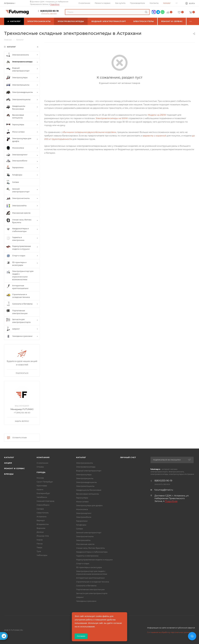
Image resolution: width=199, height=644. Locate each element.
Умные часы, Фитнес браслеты (90, 548)
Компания (43, 457)
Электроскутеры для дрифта (89, 505)
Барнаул (41, 520)
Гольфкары (81, 525)
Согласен (81, 636)
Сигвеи (80, 529)
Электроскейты (83, 540)
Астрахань (42, 516)
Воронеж (41, 528)
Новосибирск (43, 505)
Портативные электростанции (90, 589)
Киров (40, 540)
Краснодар (42, 486)
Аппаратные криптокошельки (90, 578)
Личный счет (128, 457)
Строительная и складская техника (93, 582)
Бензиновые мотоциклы (87, 494)
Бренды (9, 474)
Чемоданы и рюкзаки (86, 601)
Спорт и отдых (83, 563)
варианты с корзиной (155, 136)
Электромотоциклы (85, 486)
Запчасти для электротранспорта (92, 593)
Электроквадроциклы (86, 482)
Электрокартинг (84, 513)
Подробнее (55, 4)
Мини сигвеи (82, 502)
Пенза (40, 544)
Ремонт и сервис (14, 468)
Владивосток (43, 524)
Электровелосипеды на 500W (112, 118)
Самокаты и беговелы (86, 586)
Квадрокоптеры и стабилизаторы (92, 552)
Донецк (40, 532)
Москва (40, 478)
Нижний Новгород (45, 501)
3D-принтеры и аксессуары (89, 567)
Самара (40, 509)
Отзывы (40, 467)
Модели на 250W (157, 115)
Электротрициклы (85, 478)
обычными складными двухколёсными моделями (89, 132)
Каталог (9, 457)
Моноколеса (82, 509)
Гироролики (82, 521)
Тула (39, 551)
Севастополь (43, 513)
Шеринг (80, 597)
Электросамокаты (85, 463)
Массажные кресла (85, 544)
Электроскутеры (84, 475)
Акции (8, 463)
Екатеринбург (43, 493)
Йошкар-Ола (43, 536)
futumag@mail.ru (164, 490)
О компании (42, 463)
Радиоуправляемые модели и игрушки (94, 560)
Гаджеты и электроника (87, 556)
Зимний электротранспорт (89, 533)
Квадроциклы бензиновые (89, 490)
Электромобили (84, 517)
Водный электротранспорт (89, 471)
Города (41, 472)
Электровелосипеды (86, 467)
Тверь (39, 547)
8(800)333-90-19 (49, 11)
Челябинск (42, 497)
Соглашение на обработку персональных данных (169, 632)
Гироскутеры (82, 498)
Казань (40, 489)
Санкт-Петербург (45, 482)
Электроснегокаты (85, 536)
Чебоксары (42, 555)
